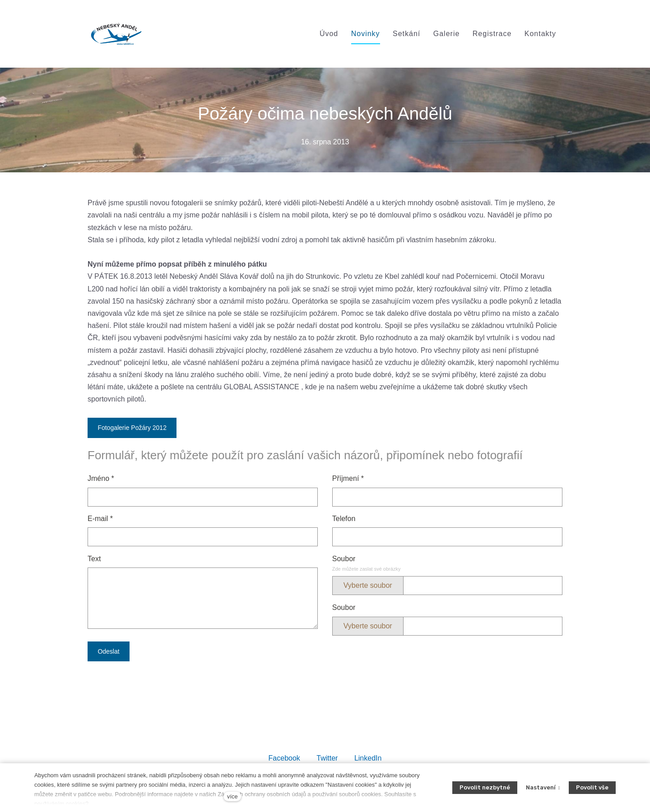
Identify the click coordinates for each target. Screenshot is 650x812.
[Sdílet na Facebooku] (284, 758)
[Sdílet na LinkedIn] (368, 758)
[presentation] (156, 685)
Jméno (101, 478)
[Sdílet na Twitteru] (327, 758)
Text (94, 559)
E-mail (100, 519)
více (232, 796)
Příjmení (348, 478)
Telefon (344, 519)
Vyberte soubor (368, 585)
